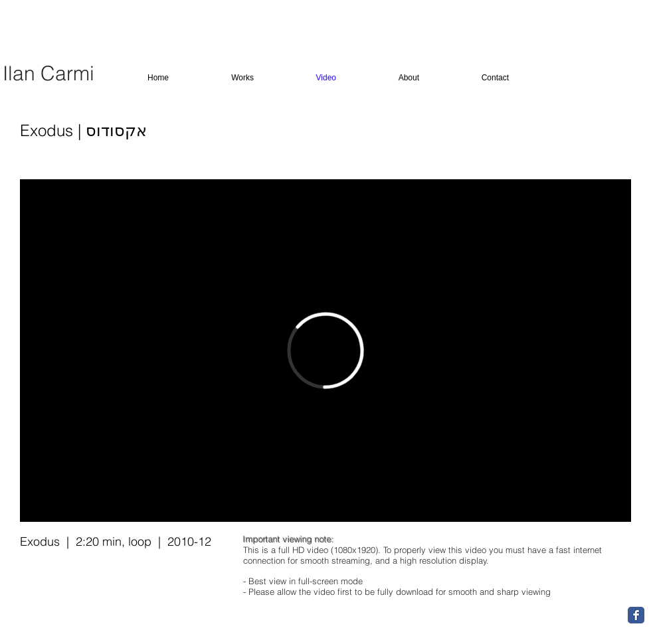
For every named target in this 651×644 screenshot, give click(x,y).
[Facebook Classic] (636, 615)
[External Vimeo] (325, 351)
